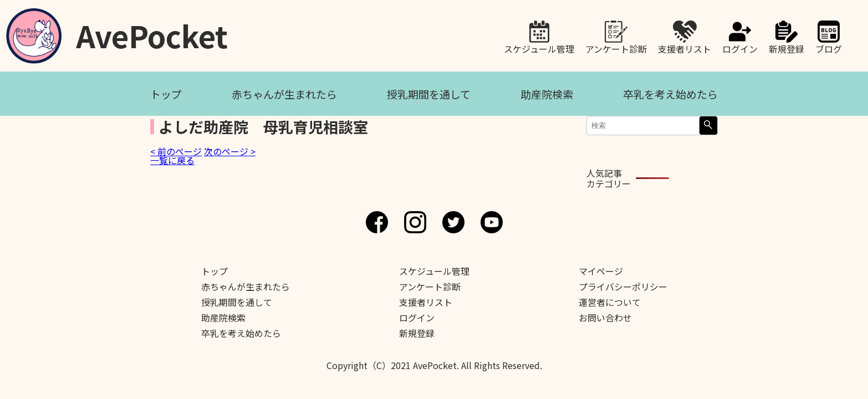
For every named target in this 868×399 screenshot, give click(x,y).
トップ (166, 94)
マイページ (601, 271)
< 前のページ (176, 151)
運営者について (610, 302)
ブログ (829, 48)
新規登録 (787, 48)
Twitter (453, 222)
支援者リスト (685, 48)
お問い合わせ (605, 318)
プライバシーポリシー (623, 287)
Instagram (415, 222)
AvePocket (152, 32)
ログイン (740, 48)
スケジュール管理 (539, 48)
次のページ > (230, 151)
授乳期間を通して (429, 94)
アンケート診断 (616, 48)
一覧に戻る (172, 160)
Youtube (492, 222)
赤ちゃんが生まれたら (284, 94)
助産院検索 (547, 94)
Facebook (377, 222)
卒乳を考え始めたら (670, 94)
